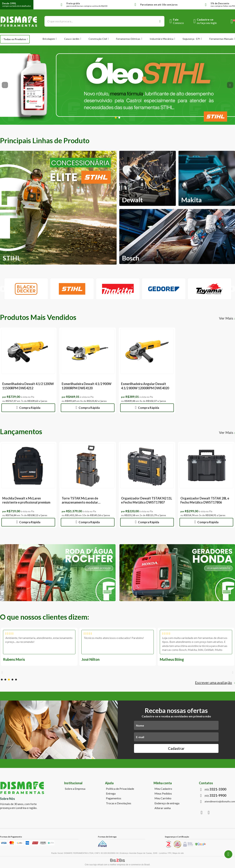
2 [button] (119, 118)
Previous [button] (5, 85)
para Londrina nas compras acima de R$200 (87, 5)
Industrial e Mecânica (161, 39)
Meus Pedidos (163, 793)
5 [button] (16, 680)
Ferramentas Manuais (221, 39)
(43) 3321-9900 (228, 854)
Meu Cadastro (163, 789)
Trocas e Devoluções (119, 803)
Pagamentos (114, 798)
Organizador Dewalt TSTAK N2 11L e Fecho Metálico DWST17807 (147, 500)
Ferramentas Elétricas (128, 39)
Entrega (111, 793)
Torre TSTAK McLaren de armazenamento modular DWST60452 (80, 502)
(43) (215, 789)
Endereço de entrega (167, 803)
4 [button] (12, 680)
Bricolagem (49, 39)
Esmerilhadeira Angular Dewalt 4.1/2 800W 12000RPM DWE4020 (145, 386)
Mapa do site (178, 853)
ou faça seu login (207, 23)
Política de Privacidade (120, 789)
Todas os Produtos (15, 39)
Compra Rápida (30, 408)
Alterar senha (163, 808)
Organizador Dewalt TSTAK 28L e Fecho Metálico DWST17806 (205, 500)
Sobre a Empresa (75, 789)
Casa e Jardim (72, 39)
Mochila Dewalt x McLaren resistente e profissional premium (26, 500)
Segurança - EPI (191, 39)
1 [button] (116, 118)
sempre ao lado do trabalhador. (17, 5)
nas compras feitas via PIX (223, 5)
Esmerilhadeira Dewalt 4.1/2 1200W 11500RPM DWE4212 (28, 386)
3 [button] (9, 680)
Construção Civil (98, 39)
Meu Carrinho (163, 798)
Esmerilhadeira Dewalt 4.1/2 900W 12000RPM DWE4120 (87, 386)
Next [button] (230, 85)
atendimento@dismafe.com (220, 801)
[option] (117, 85)
